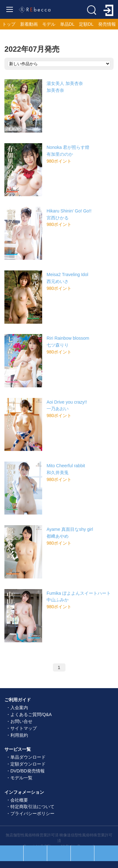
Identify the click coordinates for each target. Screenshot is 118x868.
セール (35, 853)
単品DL (67, 24)
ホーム (59, 853)
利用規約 (19, 735)
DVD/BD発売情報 (28, 771)
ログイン (106, 853)
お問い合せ (21, 721)
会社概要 (19, 800)
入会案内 (19, 708)
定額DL (86, 24)
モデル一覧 (21, 778)
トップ (9, 24)
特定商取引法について (32, 807)
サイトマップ (24, 728)
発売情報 (107, 24)
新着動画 (29, 24)
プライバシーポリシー (32, 813)
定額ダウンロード (28, 764)
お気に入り (82, 853)
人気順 (12, 853)
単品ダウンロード (28, 757)
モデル (49, 24)
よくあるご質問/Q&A (31, 714)
